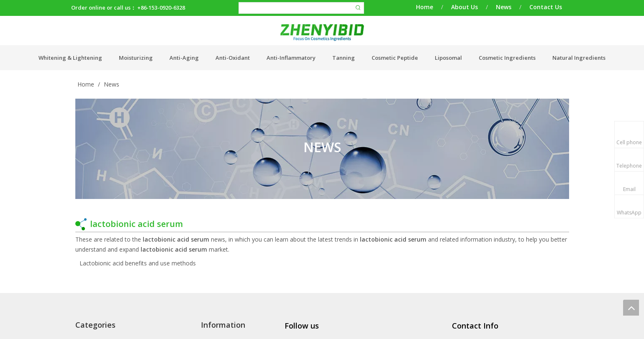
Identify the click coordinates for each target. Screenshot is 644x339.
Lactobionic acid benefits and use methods (138, 263)
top (631, 308)
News (504, 7)
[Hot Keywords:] (358, 8)
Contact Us (546, 7)
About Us (464, 7)
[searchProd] (296, 8)
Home (425, 7)
